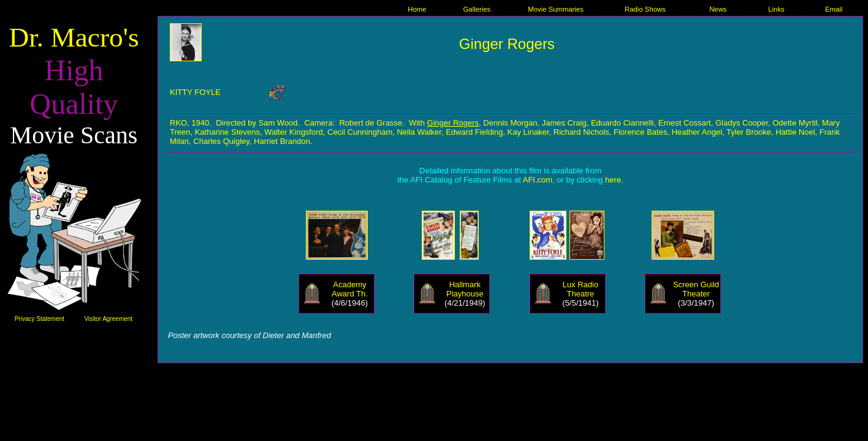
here (613, 180)
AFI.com (538, 180)
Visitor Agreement (108, 319)
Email (834, 9)
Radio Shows (645, 9)
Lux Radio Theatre (581, 289)
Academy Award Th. (350, 289)
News (718, 9)
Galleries (477, 9)
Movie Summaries (556, 9)
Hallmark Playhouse (465, 289)
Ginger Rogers (453, 123)
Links (776, 9)
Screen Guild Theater (696, 289)
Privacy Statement (40, 319)
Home (417, 9)
